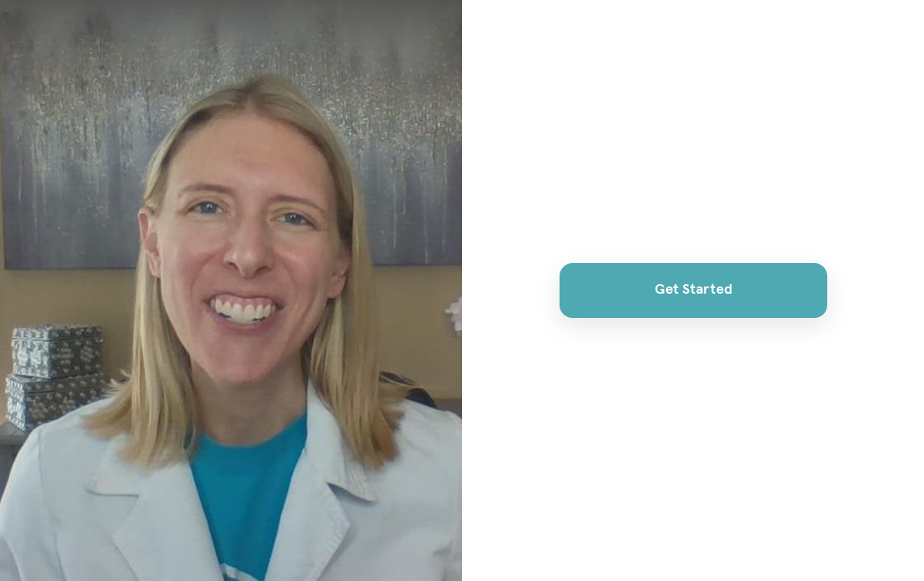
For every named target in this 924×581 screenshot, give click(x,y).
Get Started (693, 290)
